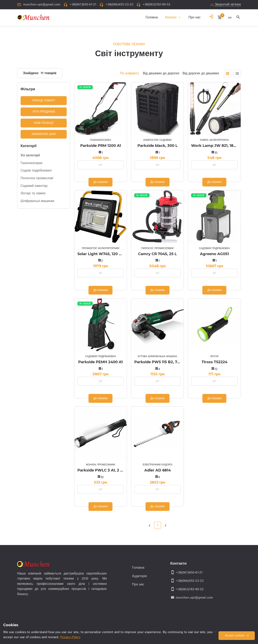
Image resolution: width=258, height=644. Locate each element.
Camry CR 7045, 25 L (157, 254)
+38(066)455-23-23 (190, 581)
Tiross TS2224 (214, 362)
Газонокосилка (101, 140)
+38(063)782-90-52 (190, 589)
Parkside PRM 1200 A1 (101, 146)
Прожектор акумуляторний (101, 248)
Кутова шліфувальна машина (157, 356)
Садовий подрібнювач (214, 248)
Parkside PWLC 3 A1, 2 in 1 (101, 470)
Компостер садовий (158, 140)
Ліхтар (214, 356)
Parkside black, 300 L (158, 146)
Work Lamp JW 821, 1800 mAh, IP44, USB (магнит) (214, 146)
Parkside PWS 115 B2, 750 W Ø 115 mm (157, 362)
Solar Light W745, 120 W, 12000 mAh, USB (101, 254)
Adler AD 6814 (158, 470)
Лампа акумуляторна (214, 140)
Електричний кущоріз (158, 465)
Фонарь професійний (101, 465)
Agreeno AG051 (214, 254)
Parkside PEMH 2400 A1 (100, 362)
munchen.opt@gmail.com (194, 598)
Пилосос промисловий (157, 248)
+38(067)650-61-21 (189, 573)
